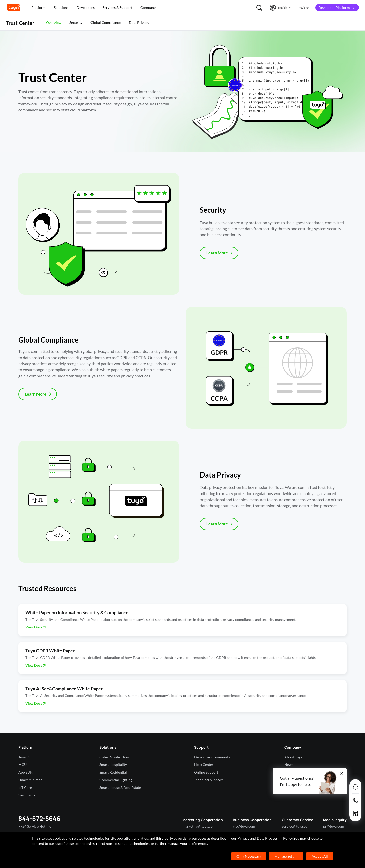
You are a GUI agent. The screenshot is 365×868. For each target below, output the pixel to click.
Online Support (206, 772)
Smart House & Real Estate (120, 787)
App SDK (25, 772)
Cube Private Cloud (115, 757)
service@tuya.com (296, 826)
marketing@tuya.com (199, 826)
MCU (22, 765)
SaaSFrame (27, 795)
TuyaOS (24, 757)
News (289, 765)
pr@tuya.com (334, 826)
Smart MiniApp (30, 780)
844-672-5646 (39, 818)
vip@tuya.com (244, 826)
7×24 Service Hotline (35, 826)
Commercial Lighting (116, 780)
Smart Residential (113, 772)
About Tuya (293, 757)
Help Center (204, 765)
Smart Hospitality (113, 765)
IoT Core (25, 787)
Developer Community (212, 757)
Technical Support (208, 780)
